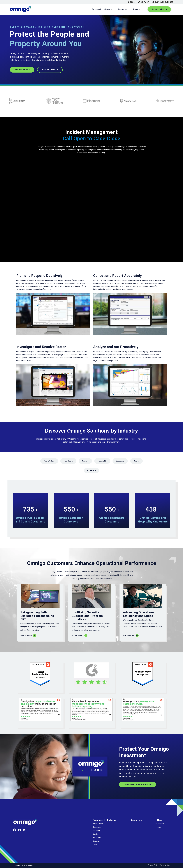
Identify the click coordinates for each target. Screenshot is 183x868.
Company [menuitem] (160, 824)
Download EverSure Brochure (137, 784)
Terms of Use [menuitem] (165, 865)
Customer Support (163, 2)
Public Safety (49, 461)
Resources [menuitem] (122, 9)
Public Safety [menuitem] (98, 824)
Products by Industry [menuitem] (101, 9)
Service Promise (50, 70)
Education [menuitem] (96, 831)
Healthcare (68, 461)
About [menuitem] (135, 9)
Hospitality (102, 461)
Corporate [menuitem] (97, 841)
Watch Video (26, 635)
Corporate (91, 470)
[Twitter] (20, 830)
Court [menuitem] (95, 845)
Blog (131, 2)
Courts (136, 461)
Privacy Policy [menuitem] (153, 865)
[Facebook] (15, 830)
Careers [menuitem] (159, 827)
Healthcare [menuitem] (97, 827)
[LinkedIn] (24, 830)
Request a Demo (159, 9)
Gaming (85, 461)
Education (120, 461)
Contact (144, 2)
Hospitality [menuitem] (97, 838)
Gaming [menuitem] (96, 834)
